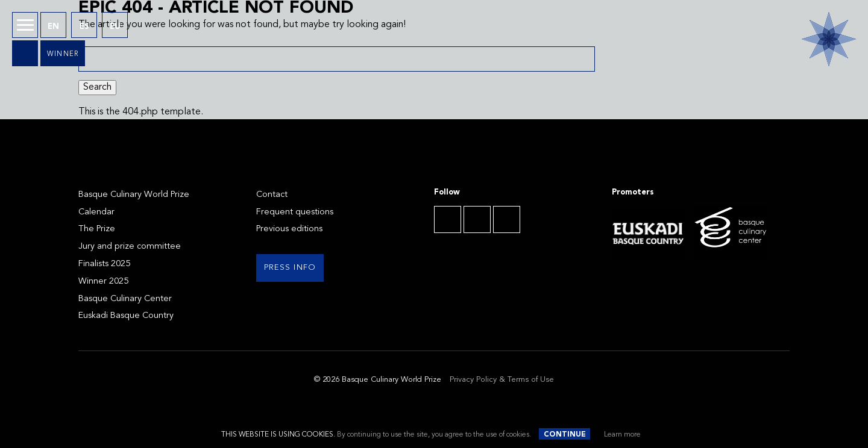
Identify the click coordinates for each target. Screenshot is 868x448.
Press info (290, 268)
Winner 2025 (103, 282)
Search (97, 87)
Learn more (622, 435)
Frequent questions (295, 212)
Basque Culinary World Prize (134, 195)
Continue (565, 435)
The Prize (97, 229)
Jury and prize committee (130, 247)
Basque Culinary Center (125, 299)
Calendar (96, 212)
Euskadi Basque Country (126, 316)
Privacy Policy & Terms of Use (502, 380)
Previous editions (289, 229)
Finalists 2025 (104, 264)
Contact (272, 195)
